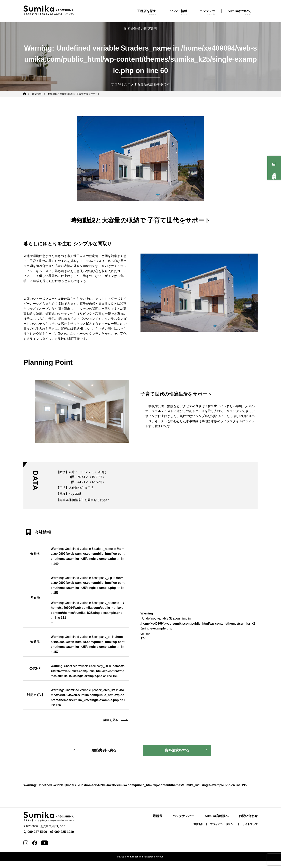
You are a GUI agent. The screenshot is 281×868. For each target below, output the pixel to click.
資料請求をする (177, 757)
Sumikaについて (240, 12)
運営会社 (198, 831)
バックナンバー (183, 823)
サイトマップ (250, 831)
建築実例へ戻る (104, 757)
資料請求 (274, 171)
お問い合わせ (248, 823)
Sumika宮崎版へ (217, 823)
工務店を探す (147, 12)
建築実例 (37, 94)
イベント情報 (178, 12)
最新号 (157, 823)
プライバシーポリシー (223, 831)
